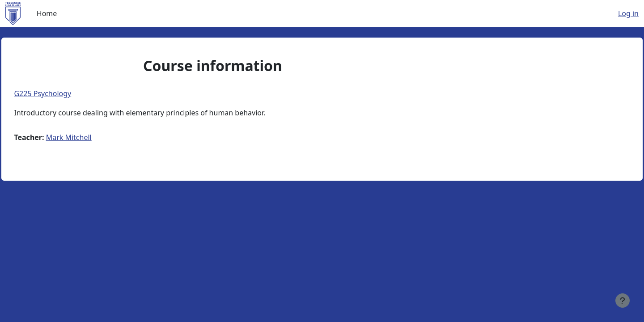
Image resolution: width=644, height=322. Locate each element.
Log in (628, 13)
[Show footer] (623, 301)
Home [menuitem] (47, 13)
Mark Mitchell (89, 137)
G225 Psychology (63, 93)
